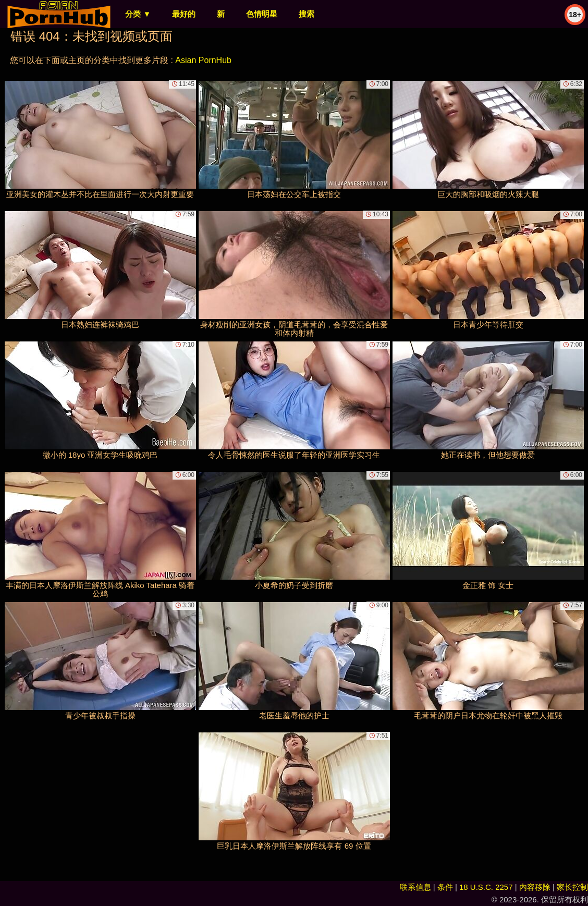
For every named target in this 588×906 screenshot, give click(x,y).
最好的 (184, 14)
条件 (445, 887)
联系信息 (415, 887)
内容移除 (535, 887)
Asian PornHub (203, 60)
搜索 (307, 14)
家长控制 (572, 887)
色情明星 (262, 14)
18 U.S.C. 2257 (486, 887)
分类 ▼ (138, 14)
